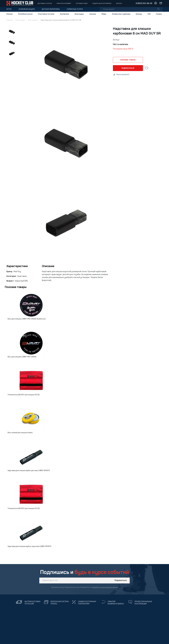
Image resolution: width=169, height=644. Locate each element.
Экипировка (64, 14)
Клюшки (10, 14)
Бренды (139, 14)
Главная (9, 20)
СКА (149, 14)
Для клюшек (33, 20)
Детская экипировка (51, 9)
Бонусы (119, 4)
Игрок (9, 9)
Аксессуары (79, 14)
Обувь (104, 14)
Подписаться (121, 580)
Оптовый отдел (82, 4)
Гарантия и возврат (64, 4)
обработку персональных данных (105, 587)
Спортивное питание (46, 14)
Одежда (93, 14)
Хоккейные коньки (25, 14)
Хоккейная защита (27, 9)
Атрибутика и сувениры (121, 14)
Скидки (159, 14)
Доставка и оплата (45, 4)
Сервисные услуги (75, 9)
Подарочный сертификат (102, 4)
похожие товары (128, 60)
